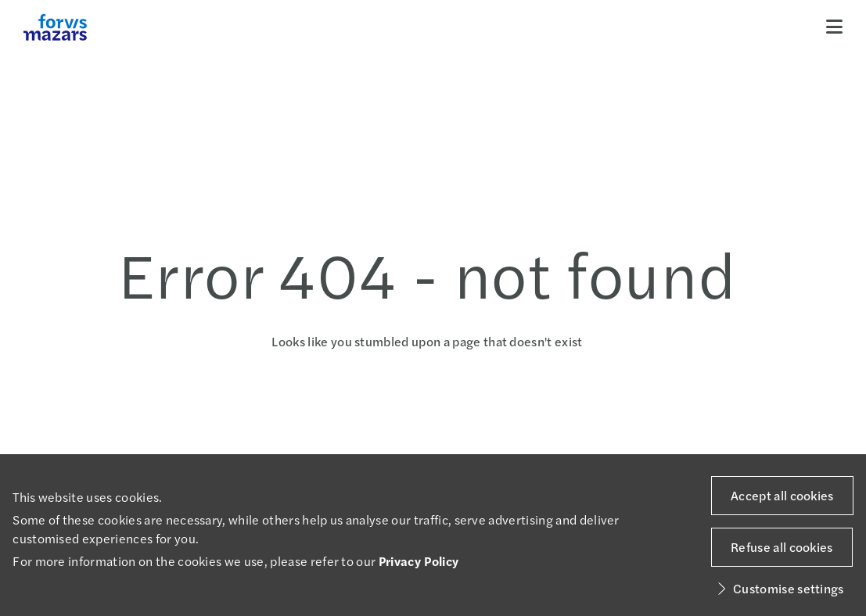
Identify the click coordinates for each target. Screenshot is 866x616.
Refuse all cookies (782, 547)
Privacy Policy (419, 561)
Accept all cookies (782, 495)
